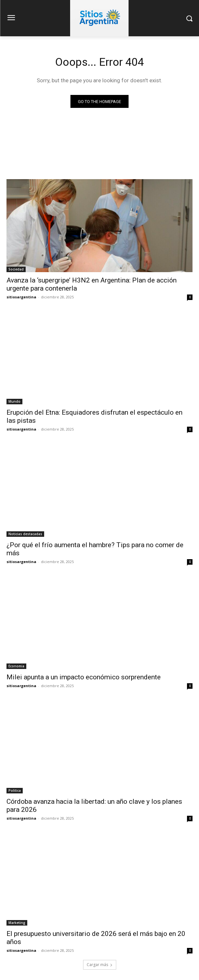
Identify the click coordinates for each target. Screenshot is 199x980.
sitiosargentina (21, 297)
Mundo (14, 401)
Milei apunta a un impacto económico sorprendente (84, 677)
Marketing (17, 923)
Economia (16, 666)
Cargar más (100, 965)
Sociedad (16, 269)
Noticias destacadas (25, 534)
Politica (15, 790)
